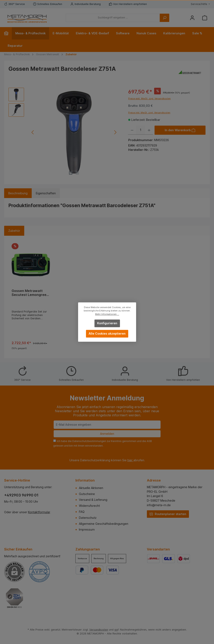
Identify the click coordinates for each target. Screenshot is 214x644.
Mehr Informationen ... (107, 314)
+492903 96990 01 (21, 495)
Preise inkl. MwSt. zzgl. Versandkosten (149, 113)
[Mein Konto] (192, 18)
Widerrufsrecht (89, 506)
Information (85, 480)
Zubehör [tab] (14, 231)
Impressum (87, 529)
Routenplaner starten (168, 514)
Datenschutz (88, 518)
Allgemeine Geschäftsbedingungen (104, 524)
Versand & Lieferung (93, 500)
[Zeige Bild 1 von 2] (71, 173)
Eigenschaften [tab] (46, 193)
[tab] (18, 193)
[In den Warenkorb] (180, 130)
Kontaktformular (39, 512)
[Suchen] (164, 18)
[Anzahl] (141, 130)
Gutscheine (87, 494)
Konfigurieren (107, 323)
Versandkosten (99, 630)
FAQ (82, 512)
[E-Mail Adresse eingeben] (107, 425)
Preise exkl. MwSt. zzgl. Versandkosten (149, 99)
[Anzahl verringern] (132, 130)
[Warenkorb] (205, 18)
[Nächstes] (115, 132)
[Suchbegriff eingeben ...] (113, 18)
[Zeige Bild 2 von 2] (77, 173)
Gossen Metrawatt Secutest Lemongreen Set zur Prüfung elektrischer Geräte (30, 293)
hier (130, 460)
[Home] (8, 33)
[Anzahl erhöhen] (149, 130)
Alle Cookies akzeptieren (107, 333)
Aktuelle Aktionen (91, 488)
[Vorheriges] (33, 132)
